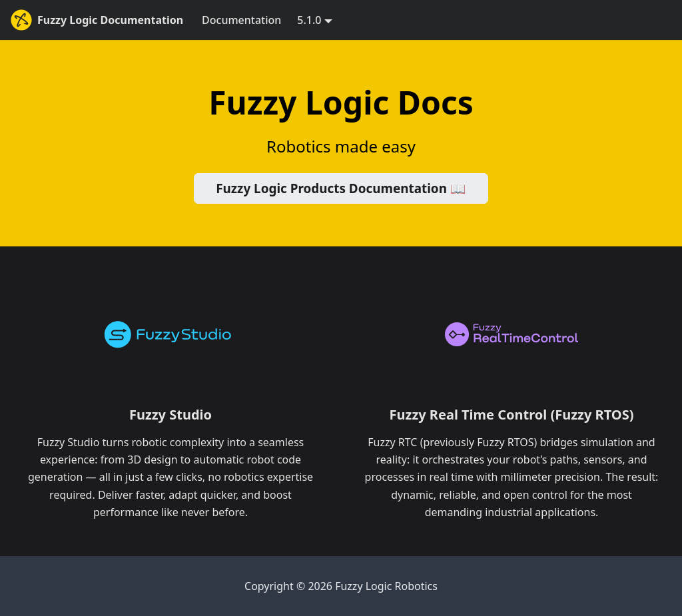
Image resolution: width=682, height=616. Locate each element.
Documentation (241, 20)
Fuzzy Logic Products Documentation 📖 (341, 188)
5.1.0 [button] (309, 20)
